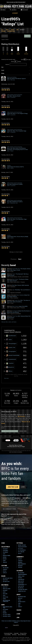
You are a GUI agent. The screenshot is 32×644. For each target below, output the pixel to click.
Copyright (16, 633)
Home (3, 543)
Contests (20, 561)
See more (6, 378)
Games (4, 599)
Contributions (11, 31)
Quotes (20, 553)
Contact (20, 607)
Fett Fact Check (7, 615)
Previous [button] (14, 259)
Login (23, 487)
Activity (20, 559)
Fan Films (5, 594)
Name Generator (22, 564)
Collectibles (6, 547)
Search (13, 10)
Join (18, 618)
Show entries (16, 62)
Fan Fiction (5, 597)
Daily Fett (5, 587)
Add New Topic (23, 431)
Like (17, 30)
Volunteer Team (22, 597)
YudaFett (10, 363)
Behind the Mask (22, 545)
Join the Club (13, 487)
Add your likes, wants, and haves (9, 322)
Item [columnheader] (2, 67)
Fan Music (5, 590)
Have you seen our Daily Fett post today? (16, 2)
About (19, 595)
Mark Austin (21, 581)
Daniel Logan (21, 576)
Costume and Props (23, 590)
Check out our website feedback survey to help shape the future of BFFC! (16, 622)
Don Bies (20, 578)
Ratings (5, 557)
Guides (4, 611)
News (3, 605)
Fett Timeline (21, 552)
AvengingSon (11, 352)
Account (24, 10)
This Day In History (22, 547)
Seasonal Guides (7, 616)
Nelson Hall (21, 588)
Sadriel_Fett (11, 348)
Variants (5, 569)
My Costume (6, 568)
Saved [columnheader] (3, 70)
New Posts (5, 580)
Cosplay (5, 573)
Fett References (22, 550)
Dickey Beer (21, 583)
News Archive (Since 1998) (8, 607)
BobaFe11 (10, 367)
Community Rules (8, 633)
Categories (5, 551)
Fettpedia (20, 543)
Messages (20, 566)
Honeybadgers (11, 344)
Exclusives (5, 610)
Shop (19, 605)
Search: (16, 64)
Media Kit (20, 598)
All (2, 30)
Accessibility (8, 635)
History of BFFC (22, 602)
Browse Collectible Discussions (10, 431)
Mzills (9, 340)
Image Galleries (7, 589)
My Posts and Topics (8, 578)
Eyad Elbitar (21, 586)
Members (20, 562)
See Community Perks (9, 509)
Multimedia (5, 585)
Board (3, 576)
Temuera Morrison (22, 574)
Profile (27, 36)
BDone (9, 371)
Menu (3, 10)
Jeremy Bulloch (22, 591)
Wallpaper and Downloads (6, 601)
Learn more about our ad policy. (16, 452)
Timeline (5, 562)
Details (5, 571)
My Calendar (21, 573)
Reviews (3, 31)
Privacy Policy (23, 633)
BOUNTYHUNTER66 (13, 355)
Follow (5, 36)
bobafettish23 (11, 359)
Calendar (20, 571)
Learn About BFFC (8, 528)
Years (4, 561)
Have (7, 30)
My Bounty (15, 13)
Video (4, 595)
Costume (4, 566)
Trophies (20, 567)
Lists (4, 554)
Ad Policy (14, 635)
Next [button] (20, 259)
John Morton (21, 579)
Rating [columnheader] (3, 73)
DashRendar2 (11, 336)
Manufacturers (6, 556)
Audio (4, 592)
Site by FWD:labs (22, 635)
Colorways (5, 552)
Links (19, 603)
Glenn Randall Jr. (22, 585)
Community (20, 557)
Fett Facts (20, 548)
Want (13, 30)
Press (19, 600)
